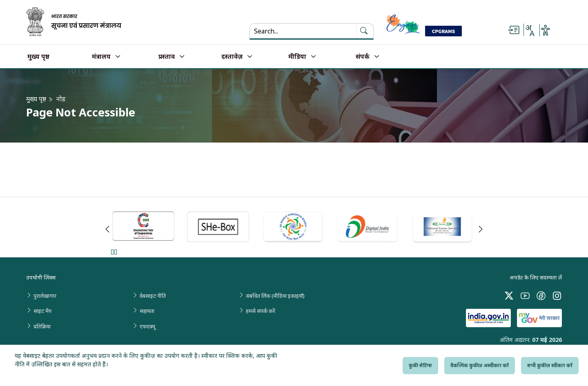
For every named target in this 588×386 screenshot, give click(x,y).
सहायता (147, 311)
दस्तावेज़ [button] (232, 57)
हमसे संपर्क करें (261, 311)
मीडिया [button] (297, 57)
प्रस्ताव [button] (167, 57)
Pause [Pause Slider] (114, 252)
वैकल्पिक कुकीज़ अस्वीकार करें (480, 365)
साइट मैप (42, 311)
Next (481, 229)
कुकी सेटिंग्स (420, 365)
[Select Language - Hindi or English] (530, 30)
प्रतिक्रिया (42, 326)
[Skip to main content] (514, 30)
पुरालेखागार (45, 296)
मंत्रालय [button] (101, 57)
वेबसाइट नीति (153, 296)
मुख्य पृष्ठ (38, 57)
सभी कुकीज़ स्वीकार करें (550, 365)
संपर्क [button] (363, 57)
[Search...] (303, 31)
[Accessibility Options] (546, 30)
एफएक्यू (147, 326)
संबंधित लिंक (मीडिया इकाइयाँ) (275, 296)
